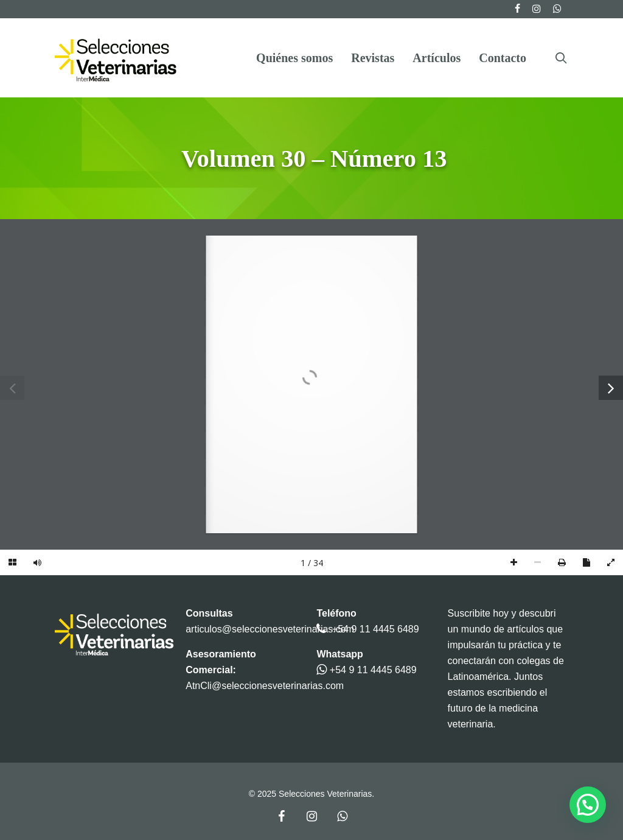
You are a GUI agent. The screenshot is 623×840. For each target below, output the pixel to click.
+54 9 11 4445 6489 (376, 629)
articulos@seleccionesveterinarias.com (270, 629)
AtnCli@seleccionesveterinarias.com (265, 686)
